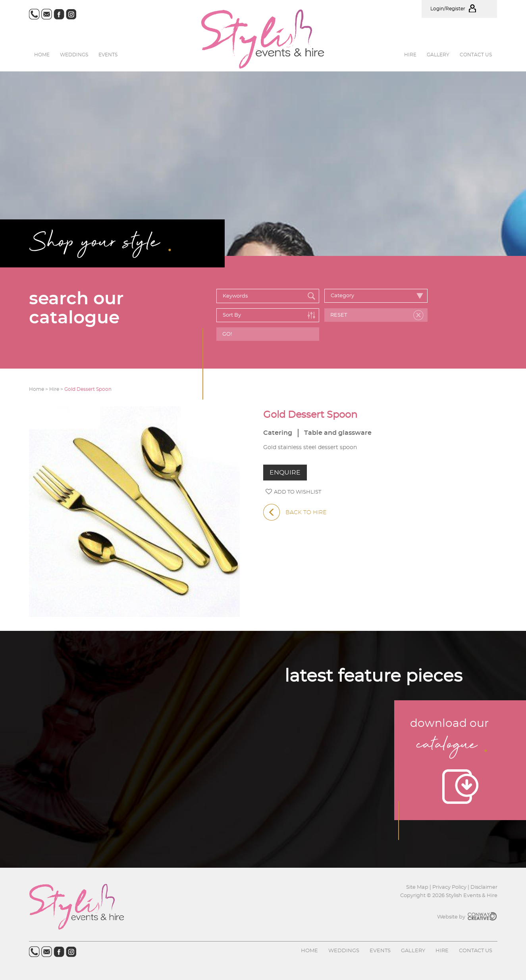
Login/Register (459, 9)
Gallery (438, 55)
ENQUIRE (285, 473)
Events (108, 55)
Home (42, 55)
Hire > (57, 389)
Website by (467, 917)
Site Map (418, 887)
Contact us (476, 55)
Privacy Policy (449, 887)
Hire (410, 55)
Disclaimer (484, 887)
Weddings (74, 55)
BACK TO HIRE (295, 513)
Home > (39, 389)
